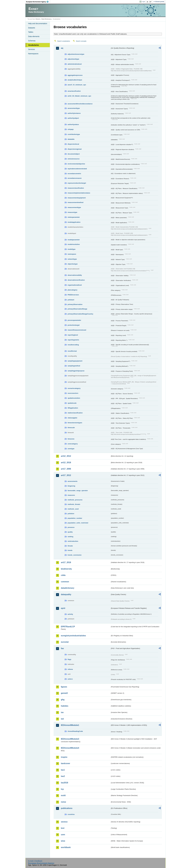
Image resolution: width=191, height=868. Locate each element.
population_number (75, 518)
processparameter (74, 320)
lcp (62, 789)
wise (63, 841)
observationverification (76, 280)
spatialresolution (74, 398)
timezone (71, 439)
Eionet (38, 19)
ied (62, 719)
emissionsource (74, 159)
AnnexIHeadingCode (75, 731)
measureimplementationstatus (79, 193)
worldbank (66, 847)
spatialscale (72, 403)
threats (70, 546)
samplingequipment (75, 361)
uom (63, 835)
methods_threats (74, 504)
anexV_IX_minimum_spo (77, 85)
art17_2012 (66, 475)
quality (70, 532)
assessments (72, 481)
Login (143, 2)
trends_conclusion (75, 555)
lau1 (63, 770)
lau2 (63, 776)
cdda (63, 575)
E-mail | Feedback (35, 861)
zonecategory (73, 444)
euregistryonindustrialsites (73, 636)
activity (70, 614)
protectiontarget (74, 325)
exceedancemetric (74, 174)
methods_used (73, 509)
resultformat (72, 351)
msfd (63, 795)
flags (69, 659)
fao (62, 648)
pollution (71, 514)
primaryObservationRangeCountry (80, 314)
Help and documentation (38, 24)
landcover (66, 763)
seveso (64, 822)
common (65, 582)
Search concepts (81, 41)
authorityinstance (74, 113)
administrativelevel (75, 64)
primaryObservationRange (77, 309)
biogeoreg (71, 486)
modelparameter (74, 240)
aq (62, 48)
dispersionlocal (73, 144)
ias (62, 712)
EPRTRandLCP (68, 627)
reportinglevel (73, 335)
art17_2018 (66, 562)
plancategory (72, 290)
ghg (63, 700)
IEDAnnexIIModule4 (70, 748)
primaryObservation (75, 304)
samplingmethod (74, 366)
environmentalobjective (76, 164)
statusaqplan (72, 418)
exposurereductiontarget (77, 183)
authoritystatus (73, 124)
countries (71, 814)
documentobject (74, 154)
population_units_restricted (78, 523)
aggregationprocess (75, 75)
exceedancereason (75, 178)
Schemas (32, 41)
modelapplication (74, 222)
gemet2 (64, 693)
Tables (31, 32)
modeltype (72, 249)
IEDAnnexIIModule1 (70, 725)
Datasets (32, 28)
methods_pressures (75, 500)
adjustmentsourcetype (76, 54)
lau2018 (64, 783)
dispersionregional (75, 149)
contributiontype (74, 134)
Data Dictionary (46, 19)
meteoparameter (74, 217)
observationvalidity (75, 275)
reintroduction (73, 541)
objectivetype (73, 264)
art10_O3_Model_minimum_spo (79, 96)
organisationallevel (75, 285)
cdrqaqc (71, 129)
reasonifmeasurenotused (77, 330)
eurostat (65, 642)
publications (67, 808)
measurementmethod (75, 202)
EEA (38, 2)
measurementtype (74, 207)
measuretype (72, 212)
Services (31, 49)
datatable (71, 139)
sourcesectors (73, 393)
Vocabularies (34, 45)
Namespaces (33, 54)
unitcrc (70, 679)
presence (71, 527)
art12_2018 (66, 463)
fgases (64, 687)
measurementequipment (77, 198)
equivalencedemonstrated (77, 169)
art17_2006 (66, 469)
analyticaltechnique (75, 80)
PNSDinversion (73, 295)
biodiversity (66, 569)
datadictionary (68, 588)
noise (63, 802)
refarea (70, 669)
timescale (71, 428)
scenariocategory (74, 388)
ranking (70, 537)
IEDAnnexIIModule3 (70, 739)
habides (65, 706)
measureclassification (76, 188)
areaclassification (74, 91)
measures (71, 495)
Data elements (34, 36)
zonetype (71, 449)
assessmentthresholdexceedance (80, 104)
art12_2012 (66, 456)
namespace (72, 254)
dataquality (66, 594)
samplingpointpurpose (76, 371)
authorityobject (73, 118)
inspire (64, 757)
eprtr (63, 608)
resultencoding (73, 345)
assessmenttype (74, 108)
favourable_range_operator (78, 491)
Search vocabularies (64, 41)
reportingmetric (73, 340)
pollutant (71, 300)
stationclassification (75, 413)
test (63, 828)
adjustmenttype (73, 59)
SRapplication (73, 408)
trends (70, 550)
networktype (72, 259)
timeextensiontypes (75, 423)
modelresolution (74, 244)
